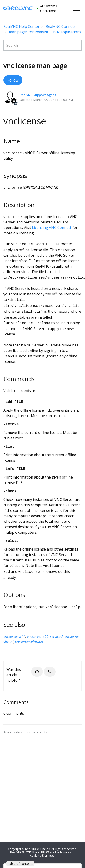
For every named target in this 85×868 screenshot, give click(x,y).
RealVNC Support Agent (38, 95)
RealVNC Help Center (21, 26)
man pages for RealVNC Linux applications (45, 32)
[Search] (42, 45)
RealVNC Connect (61, 26)
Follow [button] (13, 80)
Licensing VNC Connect (52, 228)
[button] (77, 9)
